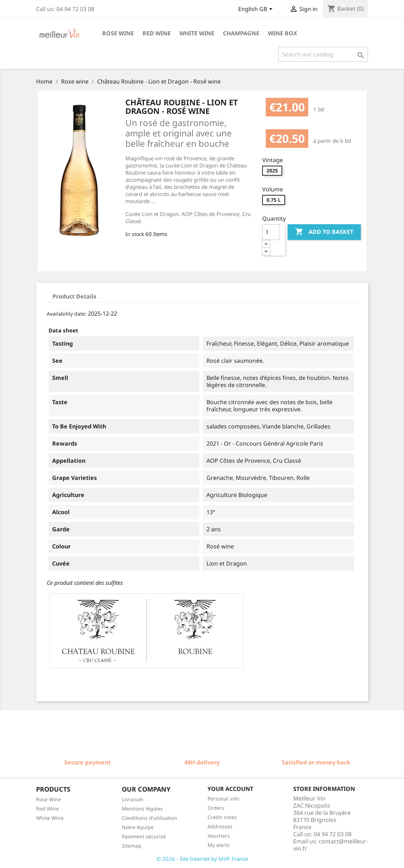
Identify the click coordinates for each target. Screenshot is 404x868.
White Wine (50, 818)
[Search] (323, 54)
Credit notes (222, 817)
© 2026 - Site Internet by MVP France (202, 859)
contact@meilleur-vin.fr (331, 845)
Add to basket (324, 232)
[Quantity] (271, 232)
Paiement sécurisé (144, 836)
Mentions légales (142, 809)
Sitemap (132, 846)
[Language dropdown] (257, 10)
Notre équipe (138, 827)
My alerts (219, 845)
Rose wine (118, 33)
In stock (135, 234)
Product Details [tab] (74, 296)
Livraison (133, 799)
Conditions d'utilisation (149, 818)
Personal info (223, 799)
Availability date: (67, 314)
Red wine (157, 33)
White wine (197, 33)
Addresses (220, 826)
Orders (216, 808)
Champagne (241, 33)
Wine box (283, 33)
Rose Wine (49, 799)
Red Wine (48, 809)
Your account (230, 789)
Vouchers (219, 836)
